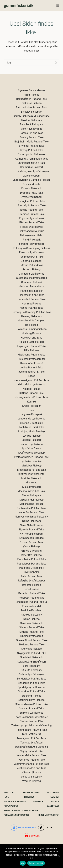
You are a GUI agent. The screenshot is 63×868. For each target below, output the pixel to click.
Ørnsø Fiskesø (31, 546)
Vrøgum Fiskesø (31, 781)
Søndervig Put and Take (31, 683)
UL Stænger (53, 792)
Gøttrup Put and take (32, 265)
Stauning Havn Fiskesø (31, 700)
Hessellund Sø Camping (31, 321)
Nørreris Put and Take (31, 530)
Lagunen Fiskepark (31, 414)
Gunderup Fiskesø (31, 282)
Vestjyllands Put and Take (31, 768)
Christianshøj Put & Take (32, 163)
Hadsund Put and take (31, 286)
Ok (23, 863)
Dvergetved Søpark (31, 197)
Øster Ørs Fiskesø (31, 555)
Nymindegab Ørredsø (31, 538)
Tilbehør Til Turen (31, 792)
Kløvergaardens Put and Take (32, 397)
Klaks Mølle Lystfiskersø (31, 384)
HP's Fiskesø (32, 350)
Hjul (6, 797)
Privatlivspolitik (31, 572)
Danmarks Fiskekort (31, 167)
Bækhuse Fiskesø (32, 103)
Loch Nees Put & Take (31, 427)
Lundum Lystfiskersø (32, 444)
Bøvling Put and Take (32, 137)
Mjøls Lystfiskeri (32, 487)
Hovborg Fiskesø (31, 333)
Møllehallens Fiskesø (32, 504)
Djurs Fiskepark (31, 176)
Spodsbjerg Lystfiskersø (31, 687)
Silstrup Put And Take (31, 627)
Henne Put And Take (31, 308)
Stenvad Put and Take (31, 709)
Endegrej (29, 797)
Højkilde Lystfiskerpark (32, 342)
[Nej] (59, 856)
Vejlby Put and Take (32, 751)
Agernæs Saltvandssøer (32, 90)
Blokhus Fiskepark (31, 120)
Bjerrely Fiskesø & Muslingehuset (31, 116)
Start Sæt (9, 792)
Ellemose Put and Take (31, 214)
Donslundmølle (32, 184)
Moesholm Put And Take (31, 491)
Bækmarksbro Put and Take (31, 107)
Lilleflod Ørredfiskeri (31, 423)
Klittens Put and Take (31, 393)
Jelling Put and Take (32, 368)
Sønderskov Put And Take (31, 679)
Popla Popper (11, 806)
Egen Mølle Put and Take (32, 206)
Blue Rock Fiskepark (31, 124)
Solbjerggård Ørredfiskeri (31, 662)
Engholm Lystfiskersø (31, 218)
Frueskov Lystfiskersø (31, 252)
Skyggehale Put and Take (31, 653)
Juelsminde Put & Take (31, 372)
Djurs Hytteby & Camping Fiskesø (31, 180)
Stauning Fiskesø (31, 696)
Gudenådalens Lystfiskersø (32, 278)
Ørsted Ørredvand (32, 551)
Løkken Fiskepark (31, 440)
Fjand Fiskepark (31, 240)
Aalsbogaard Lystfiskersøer (34, 171)
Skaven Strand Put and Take (31, 640)
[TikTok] (45, 828)
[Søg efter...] (28, 63)
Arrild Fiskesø (32, 95)
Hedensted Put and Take (31, 299)
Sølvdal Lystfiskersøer (32, 674)
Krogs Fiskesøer (31, 406)
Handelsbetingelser (31, 291)
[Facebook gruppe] (23, 828)
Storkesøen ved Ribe (32, 721)
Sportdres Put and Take (31, 691)
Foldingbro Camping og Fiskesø (31, 248)
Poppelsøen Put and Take (31, 564)
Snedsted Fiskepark (31, 657)
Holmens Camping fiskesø (32, 329)
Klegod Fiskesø (31, 389)
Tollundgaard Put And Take (32, 730)
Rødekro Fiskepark (31, 615)
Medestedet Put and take (31, 470)
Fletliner (54, 797)
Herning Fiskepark (31, 316)
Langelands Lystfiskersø (31, 419)
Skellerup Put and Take (31, 645)
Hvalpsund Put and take (32, 355)
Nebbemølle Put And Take (31, 508)
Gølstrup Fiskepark (31, 261)
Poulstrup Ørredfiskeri (32, 568)
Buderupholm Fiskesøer (31, 154)
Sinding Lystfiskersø (31, 636)
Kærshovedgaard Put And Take (32, 380)
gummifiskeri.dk (18, 6)
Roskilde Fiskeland (32, 610)
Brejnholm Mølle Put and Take (31, 142)
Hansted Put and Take (31, 295)
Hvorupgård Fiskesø (31, 363)
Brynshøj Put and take (32, 146)
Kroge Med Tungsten (49, 815)
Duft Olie (55, 801)
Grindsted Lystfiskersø (31, 274)
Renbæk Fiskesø (32, 585)
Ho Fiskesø (31, 325)
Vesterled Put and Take (31, 760)
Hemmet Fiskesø (31, 304)
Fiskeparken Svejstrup (31, 231)
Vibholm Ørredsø (31, 772)
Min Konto (32, 483)
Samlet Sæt (53, 806)
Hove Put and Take (32, 338)
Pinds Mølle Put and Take (31, 559)
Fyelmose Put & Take (31, 257)
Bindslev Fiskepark (32, 112)
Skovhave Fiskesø (32, 649)
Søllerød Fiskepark (32, 670)
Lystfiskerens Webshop (31, 453)
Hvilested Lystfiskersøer (31, 359)
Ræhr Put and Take (31, 576)
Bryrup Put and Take (31, 150)
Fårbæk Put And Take (31, 222)
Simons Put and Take (31, 632)
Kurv (31, 410)
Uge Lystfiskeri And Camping (31, 747)
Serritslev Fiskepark (32, 623)
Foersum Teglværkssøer (32, 244)
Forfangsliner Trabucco (16, 815)
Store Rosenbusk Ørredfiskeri (31, 717)
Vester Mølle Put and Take (31, 755)
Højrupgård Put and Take (31, 346)
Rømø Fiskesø (32, 619)
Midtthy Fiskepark (31, 478)
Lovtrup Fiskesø (32, 436)
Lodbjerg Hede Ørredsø (31, 431)
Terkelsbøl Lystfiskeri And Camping (32, 725)
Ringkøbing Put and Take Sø (31, 602)
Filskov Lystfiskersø (32, 227)
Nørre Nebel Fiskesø (31, 525)
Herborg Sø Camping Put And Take (31, 312)
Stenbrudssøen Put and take (31, 704)
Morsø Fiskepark (31, 495)
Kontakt (31, 402)
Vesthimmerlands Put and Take (31, 764)
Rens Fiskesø (31, 589)
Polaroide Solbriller (15, 801)
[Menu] (58, 6)
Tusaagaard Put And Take (31, 738)
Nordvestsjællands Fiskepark (31, 517)
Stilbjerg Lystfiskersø (32, 713)
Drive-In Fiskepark (31, 188)
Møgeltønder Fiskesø (31, 500)
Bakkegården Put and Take (32, 99)
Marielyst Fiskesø (31, 466)
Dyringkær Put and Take (31, 201)
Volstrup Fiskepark (31, 777)
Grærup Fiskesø (31, 269)
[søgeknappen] (56, 63)
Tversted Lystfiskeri (31, 743)
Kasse (31, 376)
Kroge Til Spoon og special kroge (21, 810)
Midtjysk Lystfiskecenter (32, 474)
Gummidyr (38, 801)
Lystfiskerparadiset (31, 461)
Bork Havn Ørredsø (31, 129)
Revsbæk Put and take (31, 598)
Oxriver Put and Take (31, 542)
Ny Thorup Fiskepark (31, 534)
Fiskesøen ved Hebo (31, 235)
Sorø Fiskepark (31, 666)
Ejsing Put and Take (32, 210)
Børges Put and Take (31, 133)
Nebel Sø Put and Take (31, 512)
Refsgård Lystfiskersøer (32, 581)
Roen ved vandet (31, 606)
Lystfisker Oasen (32, 448)
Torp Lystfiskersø (31, 734)
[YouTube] (32, 836)
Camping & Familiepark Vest (31, 159)
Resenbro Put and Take (31, 593)
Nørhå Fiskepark (31, 521)
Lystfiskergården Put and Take (32, 457)
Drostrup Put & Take (31, 193)
